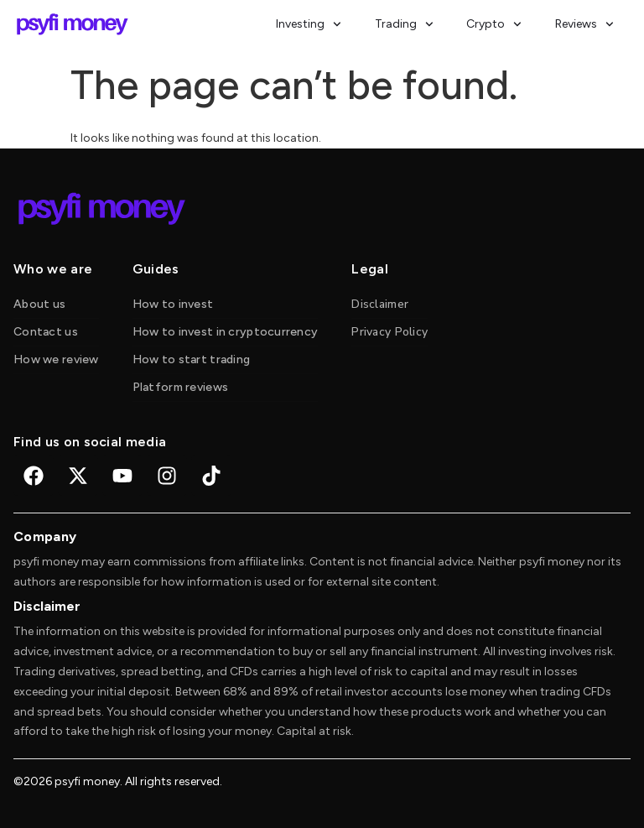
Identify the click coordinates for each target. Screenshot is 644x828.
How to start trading (192, 359)
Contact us (46, 332)
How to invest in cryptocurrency (226, 332)
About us (39, 304)
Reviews (584, 24)
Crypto (494, 24)
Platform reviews (180, 387)
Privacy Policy (390, 332)
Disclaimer (380, 304)
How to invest (173, 304)
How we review (56, 359)
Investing (309, 24)
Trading (404, 24)
